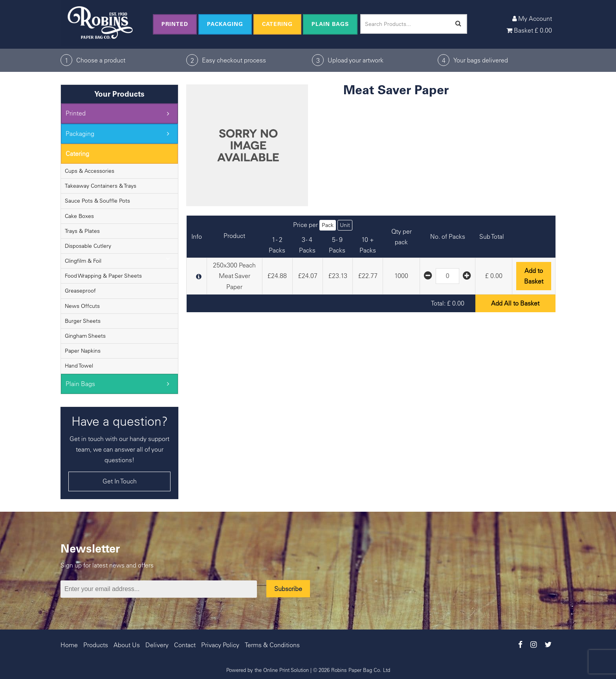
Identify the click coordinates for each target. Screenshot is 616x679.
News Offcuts (82, 306)
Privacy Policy (220, 645)
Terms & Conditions (272, 645)
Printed (175, 24)
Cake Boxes (79, 216)
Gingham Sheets (85, 336)
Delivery (157, 645)
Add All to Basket (515, 303)
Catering (277, 24)
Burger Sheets (83, 321)
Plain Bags (330, 24)
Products (96, 645)
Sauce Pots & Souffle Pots (97, 201)
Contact (185, 645)
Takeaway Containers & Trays (101, 186)
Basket (529, 30)
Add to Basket (534, 276)
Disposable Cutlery (88, 246)
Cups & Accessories (90, 171)
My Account (532, 18)
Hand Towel (79, 366)
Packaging (225, 24)
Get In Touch (120, 481)
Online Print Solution (286, 670)
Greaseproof (80, 291)
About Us (127, 645)
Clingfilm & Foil (83, 261)
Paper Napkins (83, 351)
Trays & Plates (82, 231)
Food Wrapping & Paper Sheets (103, 276)
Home (69, 645)
